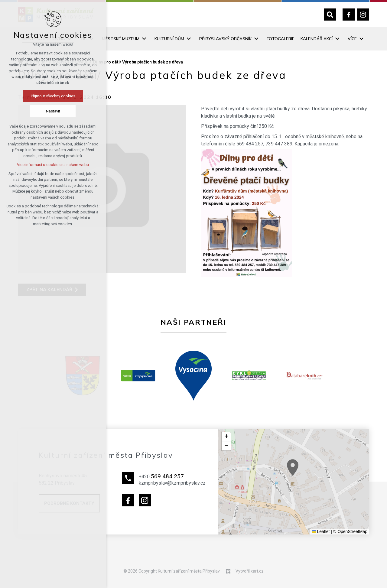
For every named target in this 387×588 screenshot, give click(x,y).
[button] (306, 475)
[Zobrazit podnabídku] (91, 39)
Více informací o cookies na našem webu (37, 165)
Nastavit (37, 111)
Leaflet (321, 531)
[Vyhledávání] (330, 15)
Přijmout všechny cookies (37, 96)
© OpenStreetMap (350, 531)
